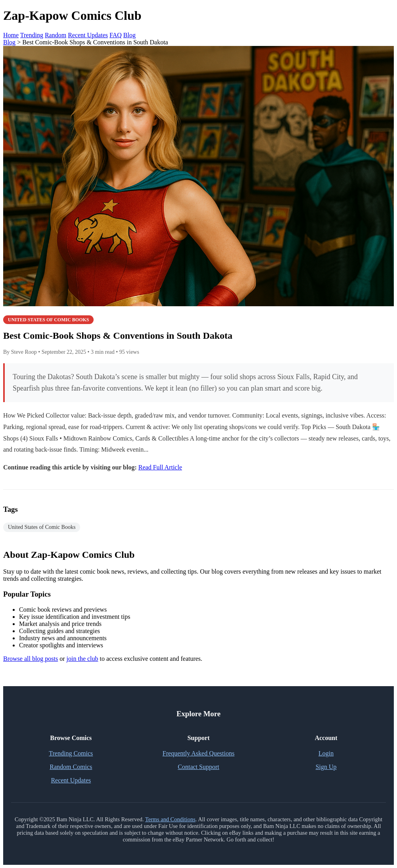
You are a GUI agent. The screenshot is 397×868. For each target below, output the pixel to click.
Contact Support (198, 767)
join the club (82, 659)
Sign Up (326, 767)
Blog (129, 35)
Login (326, 753)
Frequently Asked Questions (198, 753)
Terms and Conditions (170, 819)
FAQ (116, 35)
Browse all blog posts (31, 659)
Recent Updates (88, 35)
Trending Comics (71, 753)
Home (11, 35)
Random (56, 35)
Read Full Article (160, 467)
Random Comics (71, 767)
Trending (32, 35)
